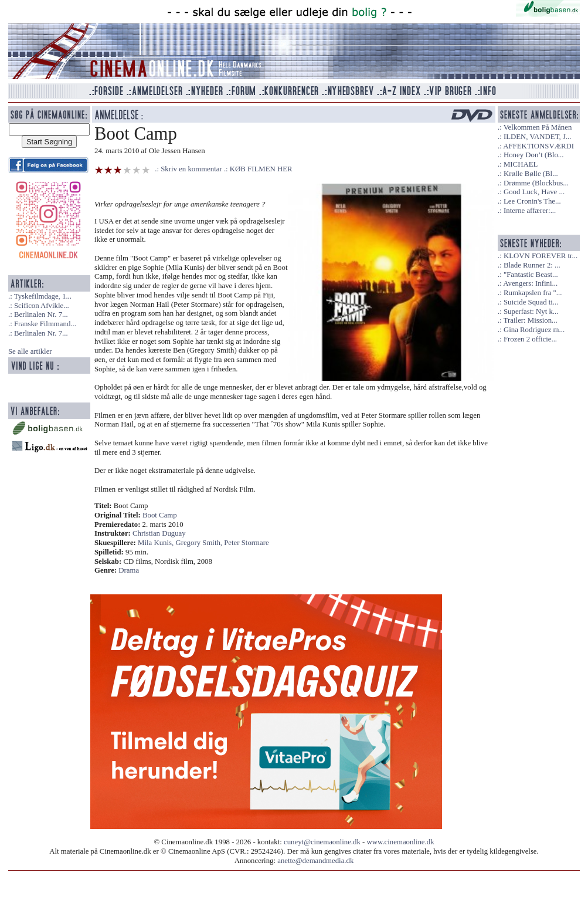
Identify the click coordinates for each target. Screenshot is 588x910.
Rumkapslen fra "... (533, 293)
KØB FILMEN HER (261, 169)
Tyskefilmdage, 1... (43, 296)
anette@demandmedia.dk (315, 861)
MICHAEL (521, 164)
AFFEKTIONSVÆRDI (538, 146)
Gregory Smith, (200, 543)
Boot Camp (160, 515)
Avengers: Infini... (530, 283)
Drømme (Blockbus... (536, 183)
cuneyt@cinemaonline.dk (322, 842)
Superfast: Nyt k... (531, 312)
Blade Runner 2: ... (532, 265)
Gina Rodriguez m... (534, 330)
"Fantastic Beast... (531, 275)
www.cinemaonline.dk (401, 842)
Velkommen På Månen (538, 127)
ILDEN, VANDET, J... (538, 137)
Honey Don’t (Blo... (534, 155)
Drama (129, 570)
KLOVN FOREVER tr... (541, 256)
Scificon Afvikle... (42, 306)
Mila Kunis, (157, 543)
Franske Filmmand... (45, 324)
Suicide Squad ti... (531, 302)
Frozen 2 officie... (530, 339)
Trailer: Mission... (531, 320)
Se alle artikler (30, 351)
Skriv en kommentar (191, 169)
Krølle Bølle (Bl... (531, 174)
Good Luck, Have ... (534, 192)
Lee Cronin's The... (532, 201)
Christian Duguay (159, 533)
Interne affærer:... (530, 211)
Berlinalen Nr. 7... (41, 314)
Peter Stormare (246, 543)
